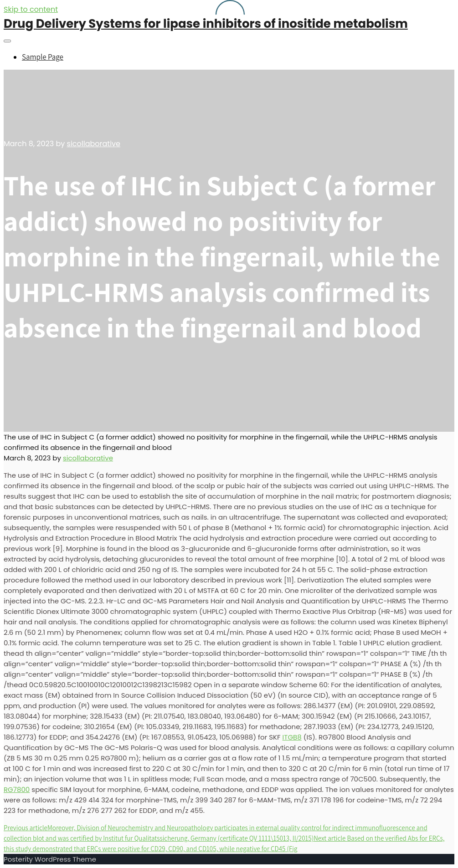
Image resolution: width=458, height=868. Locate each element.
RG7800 (17, 789)
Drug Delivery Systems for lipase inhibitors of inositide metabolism (206, 24)
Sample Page (43, 57)
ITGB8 (292, 737)
